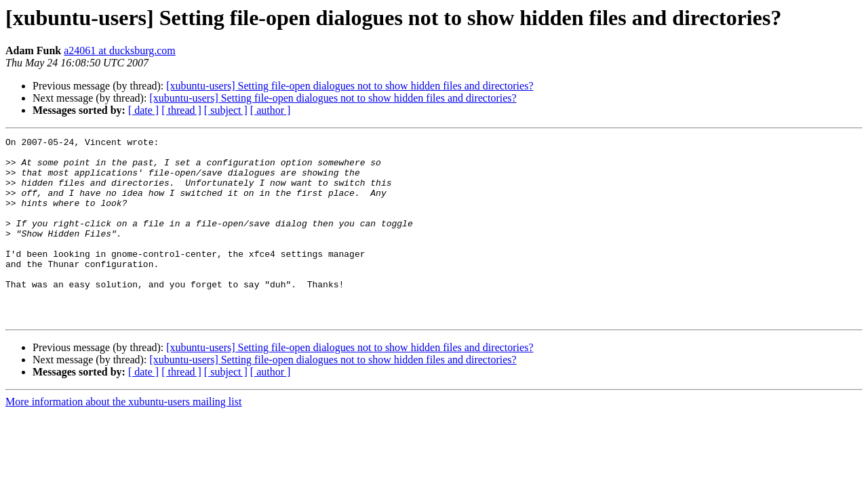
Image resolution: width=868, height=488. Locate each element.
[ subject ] (226, 110)
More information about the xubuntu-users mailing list (123, 438)
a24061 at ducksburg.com (120, 50)
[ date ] (143, 110)
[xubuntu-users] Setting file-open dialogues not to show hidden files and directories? (350, 86)
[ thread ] (181, 110)
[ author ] (271, 110)
